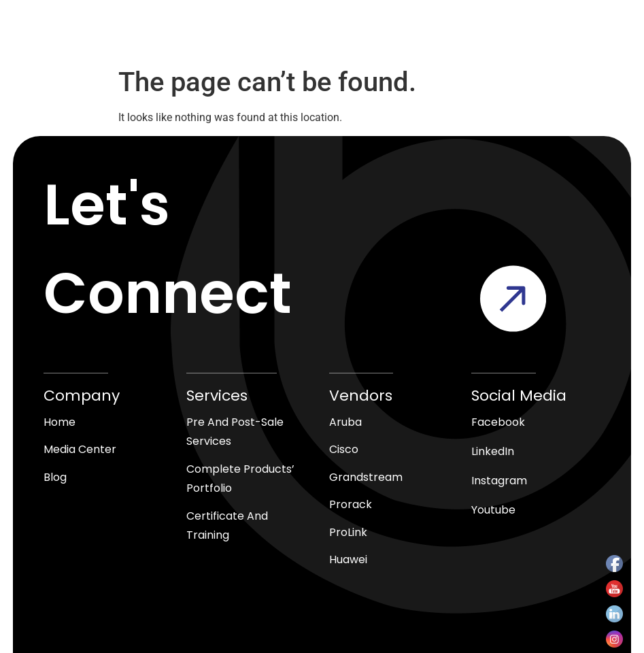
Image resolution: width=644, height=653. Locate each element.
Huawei (348, 561)
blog (55, 478)
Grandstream (366, 478)
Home (60, 422)
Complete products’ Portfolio (240, 480)
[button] (528, 37)
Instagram (499, 481)
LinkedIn (493, 451)
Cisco (344, 450)
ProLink (348, 533)
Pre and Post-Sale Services (235, 432)
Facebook (498, 422)
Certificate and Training (227, 526)
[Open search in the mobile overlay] (294, 37)
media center (80, 450)
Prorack (351, 505)
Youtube (493, 510)
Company (82, 396)
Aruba (345, 422)
